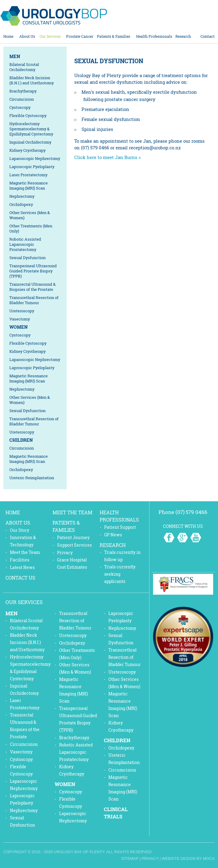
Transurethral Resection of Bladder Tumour (34, 300)
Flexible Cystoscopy (28, 115)
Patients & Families (114, 36)
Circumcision (22, 99)
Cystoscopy (20, 107)
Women (19, 327)
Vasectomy (20, 319)
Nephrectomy (22, 196)
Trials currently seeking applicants (120, 574)
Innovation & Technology (23, 541)
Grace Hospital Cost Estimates (72, 563)
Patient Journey (73, 537)
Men (15, 56)
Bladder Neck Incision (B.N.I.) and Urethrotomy (32, 80)
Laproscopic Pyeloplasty (32, 167)
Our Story (20, 530)
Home (8, 36)
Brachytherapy (23, 91)
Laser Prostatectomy (28, 175)
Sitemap (130, 858)
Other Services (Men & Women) (30, 215)
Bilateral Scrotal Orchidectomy (24, 67)
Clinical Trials (116, 813)
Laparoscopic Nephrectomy (35, 158)
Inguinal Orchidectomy (30, 142)
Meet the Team (25, 552)
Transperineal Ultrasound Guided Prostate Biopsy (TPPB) (33, 271)
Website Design (179, 858)
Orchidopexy (21, 204)
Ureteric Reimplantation (32, 478)
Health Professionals (154, 36)
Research (183, 36)
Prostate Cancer (80, 36)
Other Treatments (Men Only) (31, 228)
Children (21, 440)
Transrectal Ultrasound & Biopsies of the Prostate (32, 287)
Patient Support (120, 527)
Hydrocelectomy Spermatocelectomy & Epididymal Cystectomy (31, 129)
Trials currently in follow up (122, 556)
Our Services (50, 36)
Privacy (65, 553)
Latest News (22, 567)
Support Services (74, 545)
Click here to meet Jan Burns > (108, 157)
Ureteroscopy (22, 311)
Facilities (20, 560)
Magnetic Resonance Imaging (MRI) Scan (29, 185)
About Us (27, 36)
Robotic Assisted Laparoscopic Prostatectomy (25, 244)
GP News (113, 535)
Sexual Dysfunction (27, 258)
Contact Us (20, 578)
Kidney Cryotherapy (27, 150)
